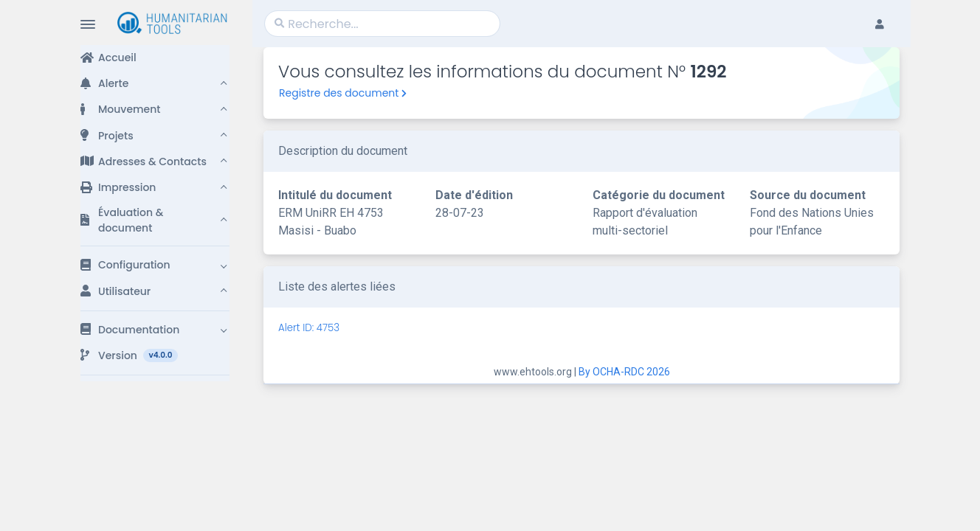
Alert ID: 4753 (309, 328)
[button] (155, 84)
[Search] (382, 24)
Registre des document (343, 93)
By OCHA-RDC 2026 (624, 372)
